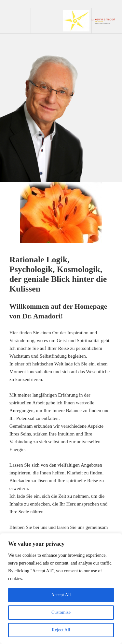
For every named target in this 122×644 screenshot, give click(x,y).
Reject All (61, 630)
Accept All (61, 595)
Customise (61, 612)
